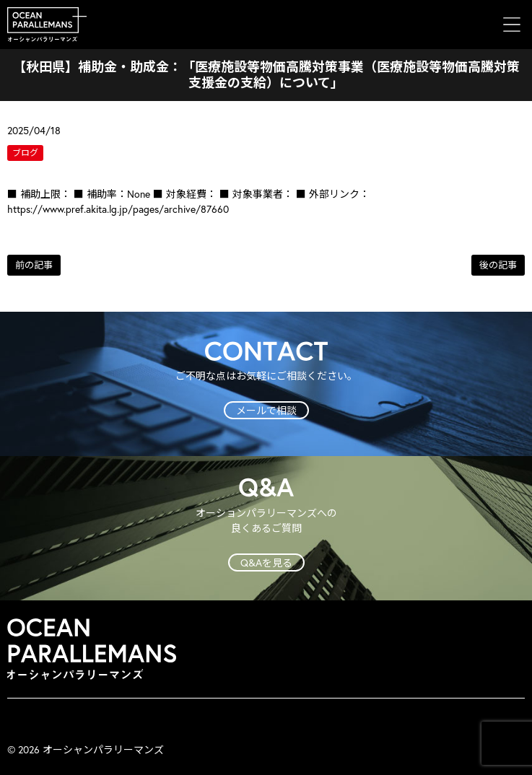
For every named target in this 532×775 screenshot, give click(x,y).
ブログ (25, 153)
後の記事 (498, 265)
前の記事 (34, 265)
